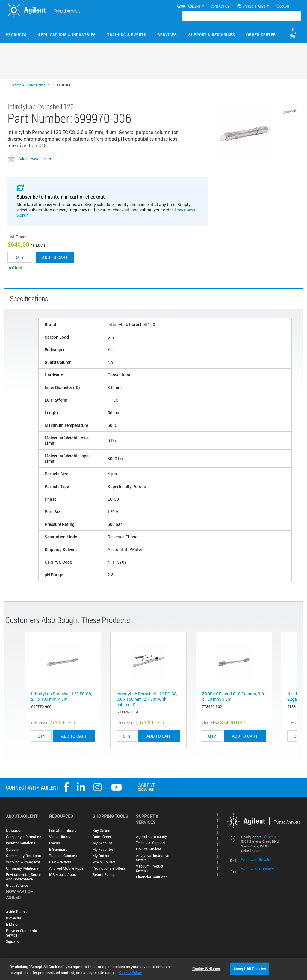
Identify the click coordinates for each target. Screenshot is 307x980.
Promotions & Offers (109, 868)
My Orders (101, 856)
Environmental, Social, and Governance (24, 877)
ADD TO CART (74, 736)
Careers (12, 849)
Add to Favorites (32, 159)
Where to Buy (104, 862)
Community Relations (23, 856)
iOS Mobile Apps (62, 875)
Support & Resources (212, 35)
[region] (153, 969)
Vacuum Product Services (150, 868)
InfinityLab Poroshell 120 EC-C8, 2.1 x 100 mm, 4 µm (62, 696)
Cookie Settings (206, 968)
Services (167, 35)
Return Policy (103, 875)
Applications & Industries (67, 35)
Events (55, 843)
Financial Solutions (152, 877)
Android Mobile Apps (66, 868)
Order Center (261, 35)
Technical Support (151, 843)
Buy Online (101, 830)
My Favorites (103, 849)
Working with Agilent (23, 862)
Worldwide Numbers (257, 869)
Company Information (24, 837)
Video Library (60, 837)
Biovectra (14, 918)
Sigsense (13, 941)
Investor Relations (21, 843)
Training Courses (63, 856)
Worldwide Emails (255, 859)
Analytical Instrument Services (153, 858)
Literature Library (63, 830)
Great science (17, 885)
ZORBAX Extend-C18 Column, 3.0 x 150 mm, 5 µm (233, 696)
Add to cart (55, 257)
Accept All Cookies (250, 968)
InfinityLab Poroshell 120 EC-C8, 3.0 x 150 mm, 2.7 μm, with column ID (147, 699)
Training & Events (127, 35)
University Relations (22, 868)
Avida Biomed (17, 912)
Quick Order (102, 837)
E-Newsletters (60, 862)
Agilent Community (151, 836)
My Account (102, 843)
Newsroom (15, 830)
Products (16, 35)
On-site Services (149, 849)
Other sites (273, 837)
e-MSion (13, 924)
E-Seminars (58, 849)
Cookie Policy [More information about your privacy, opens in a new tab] (130, 973)
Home (16, 85)
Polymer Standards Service (21, 933)
